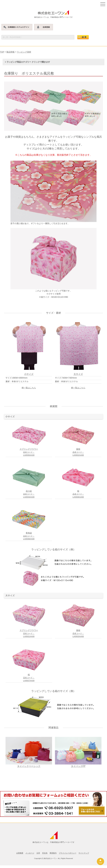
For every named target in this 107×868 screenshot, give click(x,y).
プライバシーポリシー (68, 853)
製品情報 (10, 52)
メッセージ (30, 853)
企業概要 (20, 853)
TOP (2, 52)
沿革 (38, 853)
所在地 (45, 853)
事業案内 (53, 853)
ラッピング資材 (24, 52)
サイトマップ (84, 853)
